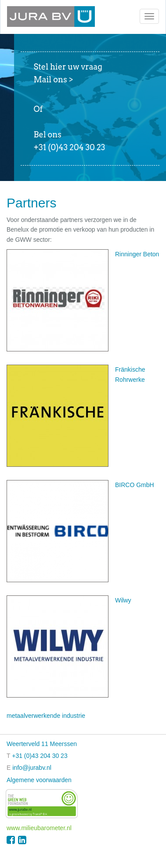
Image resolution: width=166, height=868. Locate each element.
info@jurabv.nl (32, 768)
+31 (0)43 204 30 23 (40, 756)
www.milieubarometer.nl (39, 828)
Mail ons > (54, 79)
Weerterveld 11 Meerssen (42, 744)
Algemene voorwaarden (39, 780)
